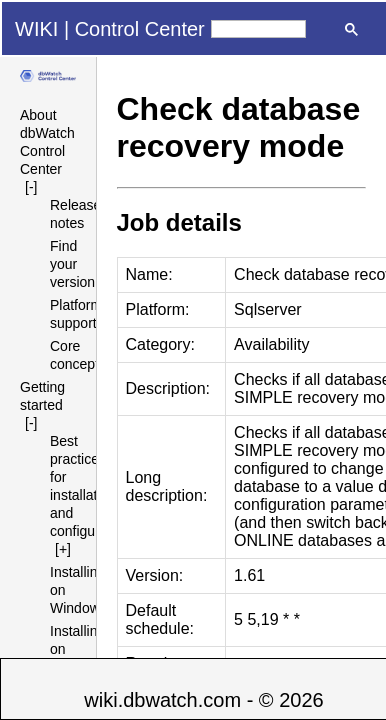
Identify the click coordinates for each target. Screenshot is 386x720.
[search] (258, 29)
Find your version (72, 264)
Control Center (140, 29)
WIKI (36, 29)
